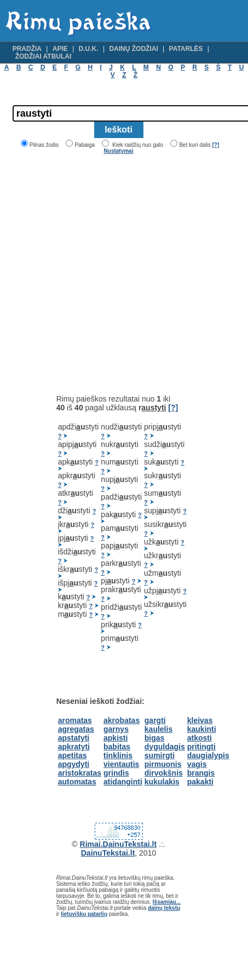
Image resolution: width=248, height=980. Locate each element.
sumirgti (160, 755)
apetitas (73, 755)
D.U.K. (89, 49)
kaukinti (202, 729)
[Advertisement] (103, 274)
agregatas (76, 729)
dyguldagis (165, 747)
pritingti (201, 747)
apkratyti (74, 747)
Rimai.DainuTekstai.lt (119, 844)
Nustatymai (119, 151)
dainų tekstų (164, 908)
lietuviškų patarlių (84, 914)
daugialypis (208, 755)
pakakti (200, 782)
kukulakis (162, 782)
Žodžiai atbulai (44, 56)
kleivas (200, 720)
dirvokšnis (164, 773)
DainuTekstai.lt (108, 853)
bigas (155, 738)
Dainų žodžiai (133, 49)
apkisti (116, 738)
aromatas (75, 720)
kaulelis (158, 729)
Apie (60, 49)
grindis (116, 773)
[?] (215, 145)
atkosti (200, 738)
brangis (201, 773)
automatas (77, 782)
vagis (197, 764)
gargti (155, 720)
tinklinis (118, 755)
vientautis (121, 764)
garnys (116, 729)
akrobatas (122, 720)
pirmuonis (163, 764)
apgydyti (74, 764)
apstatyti (74, 738)
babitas (117, 747)
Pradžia (27, 49)
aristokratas (80, 773)
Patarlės (186, 49)
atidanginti (123, 782)
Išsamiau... (167, 902)
